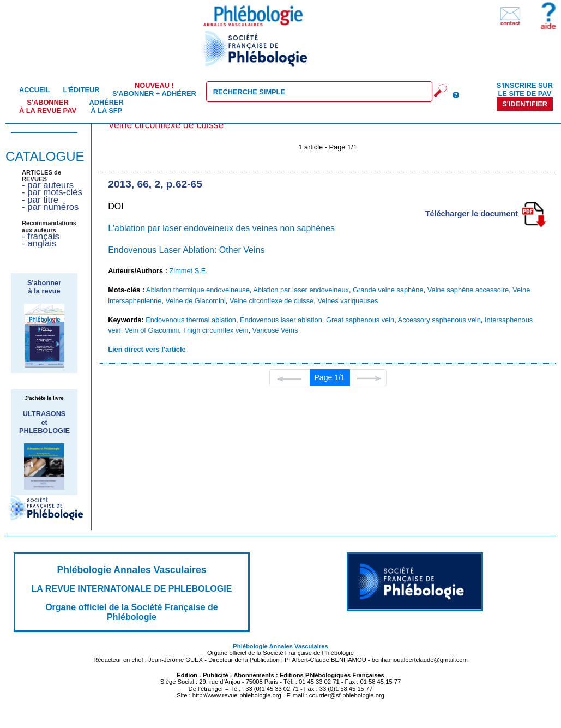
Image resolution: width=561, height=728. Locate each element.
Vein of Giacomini (152, 330)
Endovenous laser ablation (281, 320)
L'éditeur (81, 90)
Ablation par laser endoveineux (301, 290)
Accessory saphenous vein (439, 320)
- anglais (39, 243)
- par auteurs (48, 185)
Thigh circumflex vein (215, 330)
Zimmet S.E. (189, 271)
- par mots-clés (52, 192)
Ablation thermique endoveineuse (198, 290)
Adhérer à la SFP (107, 106)
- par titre (40, 200)
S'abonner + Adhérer (154, 89)
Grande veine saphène (388, 290)
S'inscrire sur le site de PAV (525, 89)
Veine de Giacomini (195, 301)
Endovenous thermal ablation (191, 320)
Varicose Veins (275, 330)
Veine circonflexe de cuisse (272, 301)
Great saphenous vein (360, 320)
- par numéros (50, 207)
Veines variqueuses (348, 301)
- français (41, 236)
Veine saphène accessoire (468, 290)
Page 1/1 (330, 377)
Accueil (35, 90)
